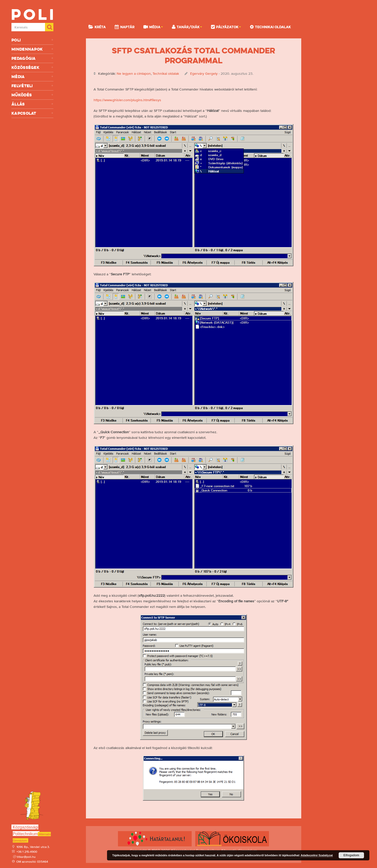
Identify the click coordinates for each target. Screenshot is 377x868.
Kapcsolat (32, 113)
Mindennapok (32, 49)
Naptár (125, 27)
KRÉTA (97, 27)
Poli (32, 40)
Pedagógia (32, 58)
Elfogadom (351, 855)
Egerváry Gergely (204, 73)
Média (32, 77)
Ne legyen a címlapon (134, 73)
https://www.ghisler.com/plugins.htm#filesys (127, 100)
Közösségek (32, 68)
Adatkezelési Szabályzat (317, 855)
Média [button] (153, 27)
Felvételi (32, 86)
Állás (32, 104)
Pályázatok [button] (226, 27)
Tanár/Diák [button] (187, 27)
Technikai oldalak (270, 27)
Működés (32, 95)
